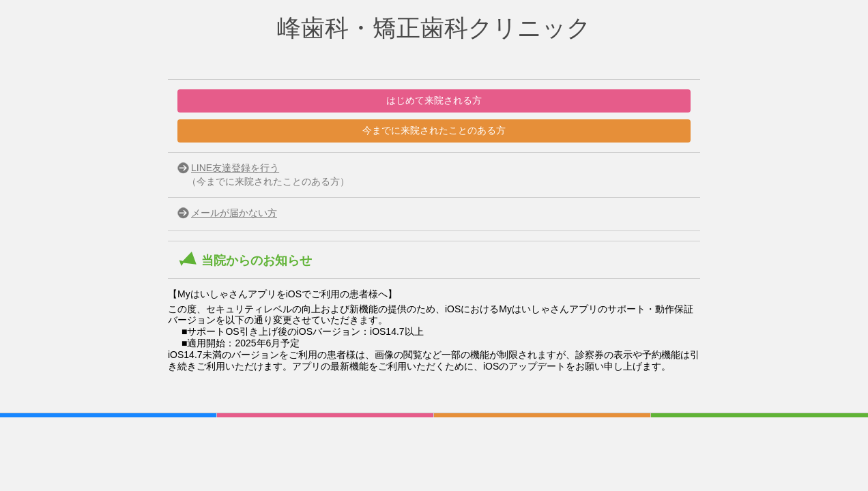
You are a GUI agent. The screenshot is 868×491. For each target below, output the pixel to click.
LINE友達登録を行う (235, 168)
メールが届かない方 (234, 213)
